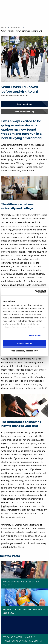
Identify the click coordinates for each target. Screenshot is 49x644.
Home (4, 27)
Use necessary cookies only (24, 351)
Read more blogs (24, 104)
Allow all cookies (24, 343)
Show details (35, 335)
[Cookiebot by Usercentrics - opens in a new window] (35, 292)
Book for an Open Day (24, 112)
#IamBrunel (16, 27)
